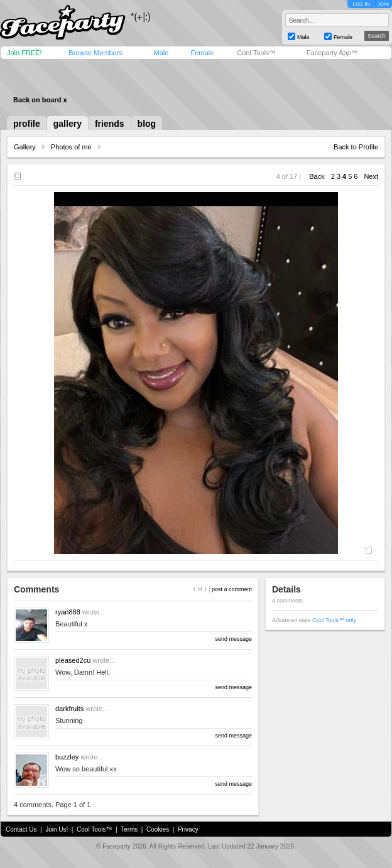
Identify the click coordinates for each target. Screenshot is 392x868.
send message (233, 639)
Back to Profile (356, 147)
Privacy (188, 829)
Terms (129, 829)
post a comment (232, 589)
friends (110, 124)
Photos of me (71, 147)
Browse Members (95, 53)
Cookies (158, 829)
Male (161, 53)
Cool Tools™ (256, 53)
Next (371, 176)
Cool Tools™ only (334, 620)
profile (27, 124)
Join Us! (57, 829)
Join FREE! (24, 53)
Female (202, 53)
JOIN (383, 4)
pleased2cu (73, 660)
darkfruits (69, 709)
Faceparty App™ (332, 53)
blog (147, 124)
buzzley (67, 757)
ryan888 (68, 612)
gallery (68, 124)
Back (317, 176)
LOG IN (361, 4)
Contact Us (21, 829)
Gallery (25, 147)
